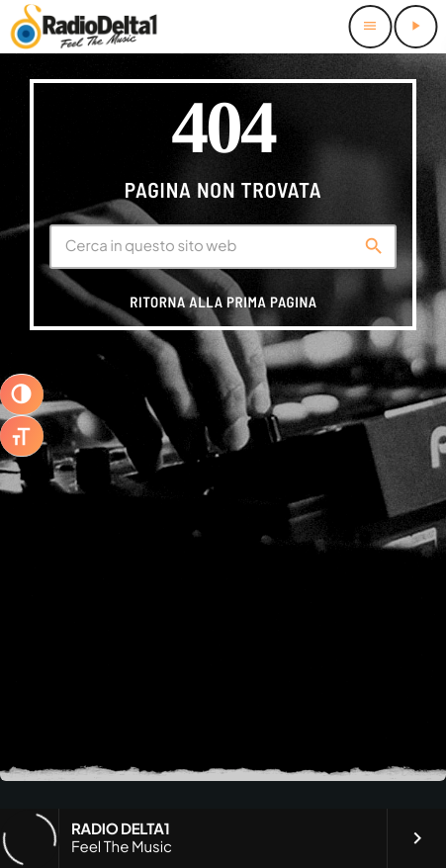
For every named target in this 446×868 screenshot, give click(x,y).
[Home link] (84, 27)
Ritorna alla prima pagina (223, 302)
